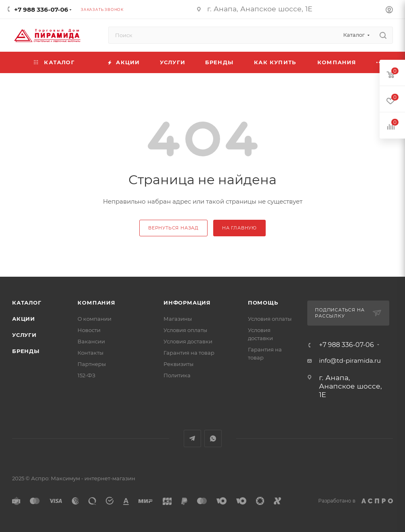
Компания (96, 303)
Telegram (192, 438)
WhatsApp (213, 438)
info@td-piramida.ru (350, 361)
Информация (187, 303)
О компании (94, 319)
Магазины (178, 319)
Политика (177, 375)
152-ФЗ (86, 375)
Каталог (27, 303)
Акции (24, 319)
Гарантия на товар (189, 353)
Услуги (24, 335)
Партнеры (92, 364)
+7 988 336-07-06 (41, 9)
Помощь (263, 303)
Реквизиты (178, 364)
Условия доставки (188, 341)
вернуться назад (173, 228)
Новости (89, 330)
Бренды (26, 351)
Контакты (90, 353)
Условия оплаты (185, 330)
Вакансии (91, 341)
